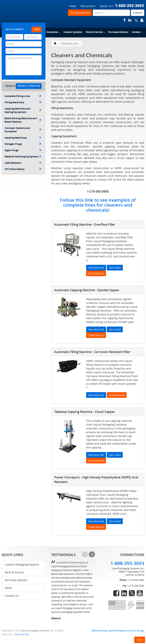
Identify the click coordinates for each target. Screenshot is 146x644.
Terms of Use (22, 634)
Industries (53, 32)
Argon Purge (23, 150)
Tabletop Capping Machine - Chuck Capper (85, 412)
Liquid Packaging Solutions (27, 13)
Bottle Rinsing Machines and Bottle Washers (23, 120)
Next (92, 554)
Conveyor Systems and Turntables (23, 130)
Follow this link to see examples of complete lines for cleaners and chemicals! (98, 205)
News (73, 6)
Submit (138, 13)
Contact (137, 32)
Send (37, 29)
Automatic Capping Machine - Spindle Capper (87, 290)
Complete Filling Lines (23, 96)
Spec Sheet (115, 268)
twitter (136, 20)
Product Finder (29, 86)
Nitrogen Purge (23, 144)
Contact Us (12, 596)
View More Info (96, 268)
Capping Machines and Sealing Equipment (23, 110)
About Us (107, 6)
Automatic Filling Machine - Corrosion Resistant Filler (92, 352)
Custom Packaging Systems (22, 564)
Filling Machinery (23, 102)
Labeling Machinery (23, 138)
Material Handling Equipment (23, 157)
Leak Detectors (23, 163)
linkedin (130, 20)
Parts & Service (95, 32)
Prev (85, 554)
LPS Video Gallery (23, 169)
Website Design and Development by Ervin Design (118, 631)
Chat (140, 640)
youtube (142, 20)
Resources (88, 6)
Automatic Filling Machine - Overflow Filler (85, 224)
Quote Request (80, 13)
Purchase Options (118, 32)
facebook (125, 20)
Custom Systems (73, 32)
